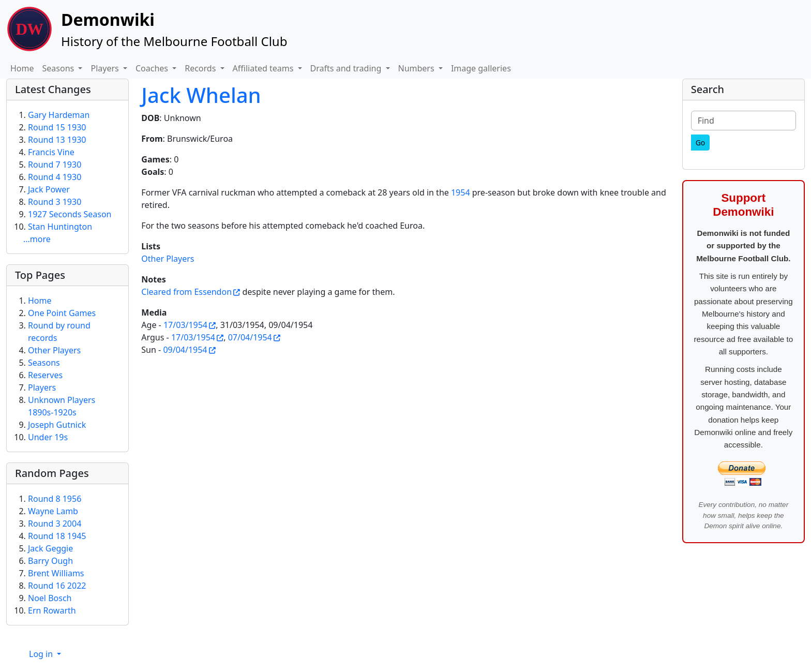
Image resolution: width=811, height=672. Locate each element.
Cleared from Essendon (186, 292)
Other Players (168, 259)
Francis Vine (51, 152)
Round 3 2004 (55, 524)
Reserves (45, 375)
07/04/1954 (250, 337)
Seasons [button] (59, 68)
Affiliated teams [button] (264, 68)
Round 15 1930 (57, 127)
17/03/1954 (185, 325)
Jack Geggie (50, 548)
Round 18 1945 (57, 536)
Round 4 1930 (55, 177)
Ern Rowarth (52, 610)
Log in (42, 654)
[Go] (701, 143)
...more (37, 239)
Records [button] (201, 68)
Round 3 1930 (55, 202)
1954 (461, 192)
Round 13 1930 (57, 140)
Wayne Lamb (53, 511)
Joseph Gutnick (57, 425)
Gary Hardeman (59, 115)
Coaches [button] (153, 68)
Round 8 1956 (55, 499)
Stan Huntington (60, 227)
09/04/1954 (185, 350)
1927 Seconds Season (70, 214)
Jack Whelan (201, 95)
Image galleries (481, 68)
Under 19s (48, 437)
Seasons (44, 363)
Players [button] (106, 68)
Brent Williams (56, 573)
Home (22, 68)
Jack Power (49, 189)
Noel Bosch (50, 598)
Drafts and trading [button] (347, 68)
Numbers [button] (417, 68)
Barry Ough (50, 561)
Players (42, 387)
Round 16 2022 (57, 586)
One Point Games (62, 313)
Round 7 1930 (55, 165)
